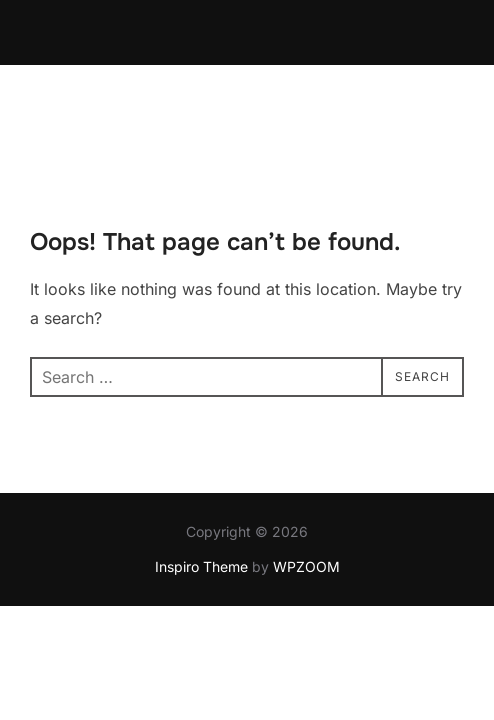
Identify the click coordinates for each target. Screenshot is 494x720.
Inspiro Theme (201, 502)
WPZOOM (306, 502)
